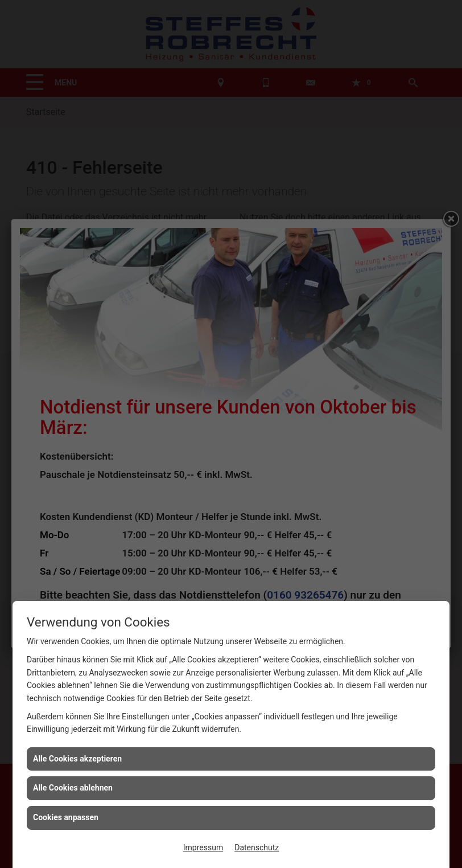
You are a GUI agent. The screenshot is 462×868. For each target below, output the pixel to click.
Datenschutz (257, 847)
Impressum (203, 847)
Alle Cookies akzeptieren (77, 759)
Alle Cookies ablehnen (73, 788)
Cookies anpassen (66, 817)
